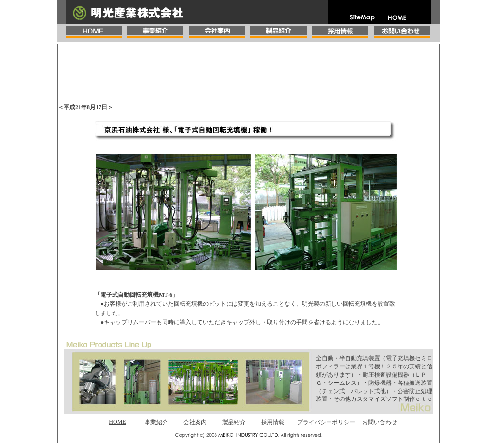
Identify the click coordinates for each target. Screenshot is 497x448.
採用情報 (273, 422)
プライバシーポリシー (326, 422)
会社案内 (195, 422)
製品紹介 (234, 422)
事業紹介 (156, 422)
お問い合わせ (380, 422)
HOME (117, 422)
